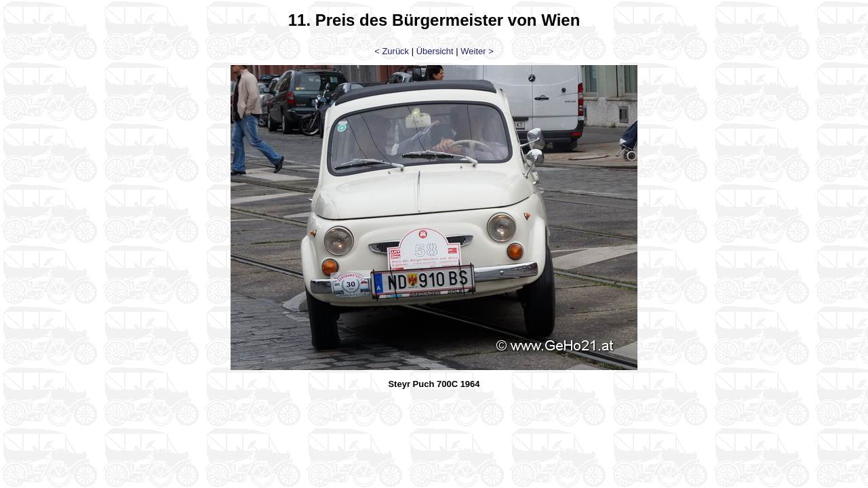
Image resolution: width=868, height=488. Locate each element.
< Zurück (392, 51)
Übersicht (435, 51)
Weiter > (477, 51)
